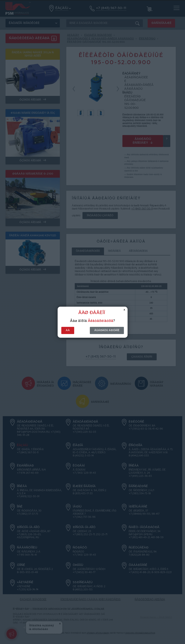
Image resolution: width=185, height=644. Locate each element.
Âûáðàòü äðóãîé (107, 330)
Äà (68, 330)
